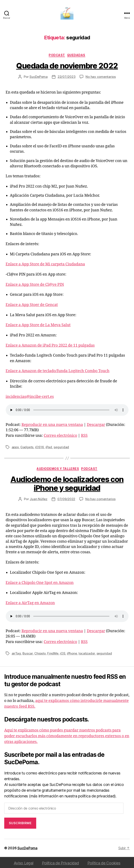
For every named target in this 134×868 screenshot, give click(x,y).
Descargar (96, 425)
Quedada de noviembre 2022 (67, 66)
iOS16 (40, 447)
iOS (63, 653)
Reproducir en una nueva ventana (52, 425)
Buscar (28, 653)
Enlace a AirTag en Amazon (30, 603)
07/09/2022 (66, 499)
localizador (87, 653)
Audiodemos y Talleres (58, 469)
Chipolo (40, 653)
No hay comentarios (101, 77)
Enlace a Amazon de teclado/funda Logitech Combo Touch (58, 371)
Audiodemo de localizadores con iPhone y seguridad (67, 484)
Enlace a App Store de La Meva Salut (38, 325)
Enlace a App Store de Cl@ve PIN (35, 285)
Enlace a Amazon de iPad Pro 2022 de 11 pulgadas (50, 345)
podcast (57, 55)
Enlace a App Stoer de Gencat (32, 305)
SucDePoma (39, 77)
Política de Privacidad (60, 863)
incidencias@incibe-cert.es (30, 397)
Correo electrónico (60, 436)
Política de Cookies (104, 863)
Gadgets (27, 447)
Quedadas (76, 55)
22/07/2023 (66, 77)
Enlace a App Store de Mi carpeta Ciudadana (45, 264)
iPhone (72, 653)
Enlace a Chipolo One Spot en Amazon (40, 583)
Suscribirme (20, 823)
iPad (49, 447)
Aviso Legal (24, 863)
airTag (16, 653)
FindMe (53, 653)
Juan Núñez (38, 499)
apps (15, 447)
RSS (84, 436)
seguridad (61, 447)
